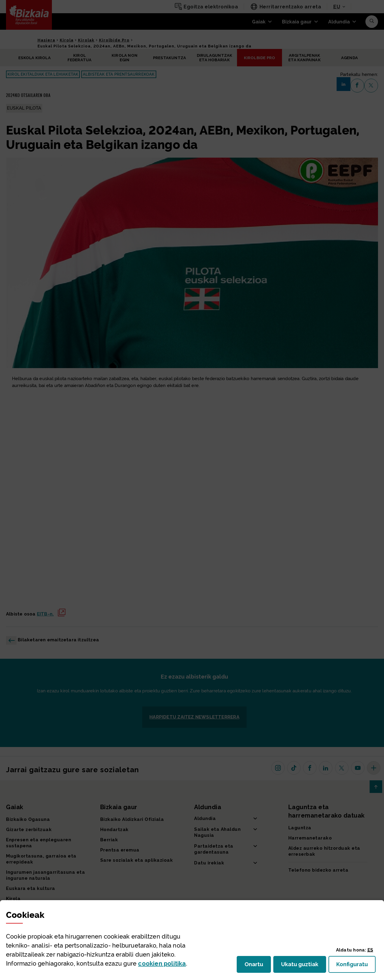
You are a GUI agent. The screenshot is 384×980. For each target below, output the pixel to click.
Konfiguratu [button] (356, 966)
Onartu (258, 966)
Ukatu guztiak (301, 966)
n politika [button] (162, 963)
